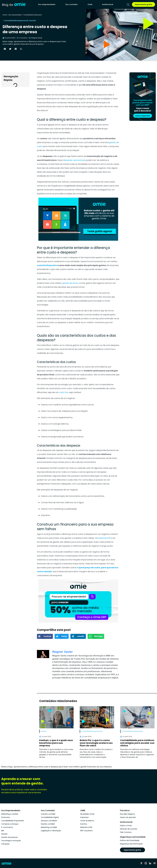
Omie (90, 4)
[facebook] (141, 863)
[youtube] (155, 863)
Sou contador (72, 4)
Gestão (33, 21)
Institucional (108, 4)
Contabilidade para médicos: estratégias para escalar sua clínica (137, 743)
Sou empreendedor (47, 4)
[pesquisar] (128, 5)
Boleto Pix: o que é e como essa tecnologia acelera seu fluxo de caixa (96, 743)
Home (5, 15)
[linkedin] (150, 863)
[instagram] (146, 863)
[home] (14, 4)
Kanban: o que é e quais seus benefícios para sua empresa (56, 743)
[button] (5, 49)
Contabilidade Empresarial (33, 15)
